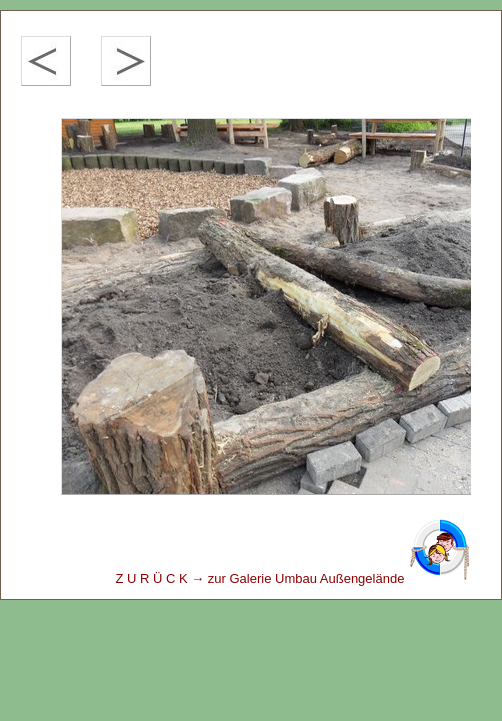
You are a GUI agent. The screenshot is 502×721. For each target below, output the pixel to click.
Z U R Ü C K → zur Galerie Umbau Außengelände (293, 578)
